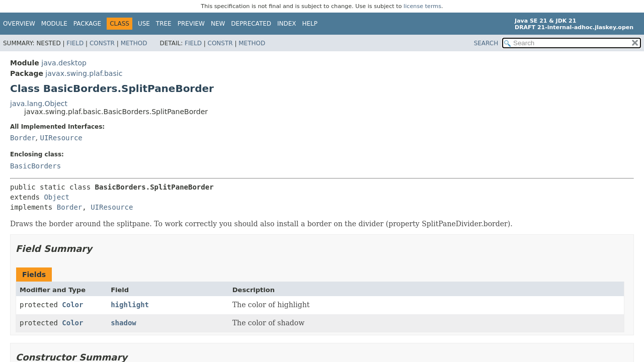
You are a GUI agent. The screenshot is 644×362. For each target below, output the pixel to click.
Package (87, 24)
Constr (102, 43)
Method (134, 43)
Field (75, 43)
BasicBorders (35, 166)
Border (23, 138)
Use (144, 24)
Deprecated (251, 24)
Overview (19, 24)
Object (57, 197)
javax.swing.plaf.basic (84, 73)
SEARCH (486, 43)
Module (54, 24)
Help (310, 24)
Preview (191, 24)
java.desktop (64, 63)
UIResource (61, 138)
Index (287, 24)
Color (72, 305)
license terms (422, 6)
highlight (130, 305)
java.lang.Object (39, 104)
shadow (124, 323)
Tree (164, 24)
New (218, 24)
